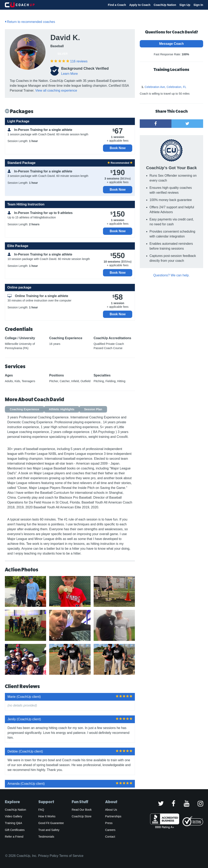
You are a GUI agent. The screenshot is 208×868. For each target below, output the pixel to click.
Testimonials (46, 837)
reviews (79, 61)
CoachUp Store (82, 816)
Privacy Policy (48, 856)
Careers (110, 830)
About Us (111, 810)
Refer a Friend (14, 837)
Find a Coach (117, 5)
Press (109, 823)
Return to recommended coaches (30, 22)
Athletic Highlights (62, 409)
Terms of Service (71, 856)
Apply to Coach (140, 5)
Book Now (118, 148)
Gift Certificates (15, 830)
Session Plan (93, 409)
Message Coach (172, 44)
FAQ (41, 810)
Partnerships (113, 816)
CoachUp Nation (165, 5)
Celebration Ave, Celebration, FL (165, 87)
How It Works (47, 816)
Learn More (69, 74)
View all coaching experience (56, 90)
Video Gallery (14, 816)
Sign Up (185, 5)
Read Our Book (82, 810)
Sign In (198, 5)
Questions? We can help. (171, 275)
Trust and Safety (49, 830)
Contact (110, 837)
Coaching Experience (24, 409)
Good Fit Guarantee (51, 823)
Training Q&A (14, 823)
